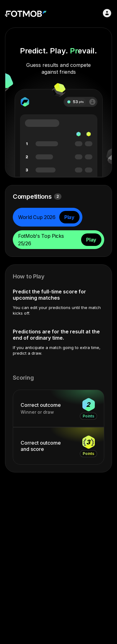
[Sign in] (107, 13)
